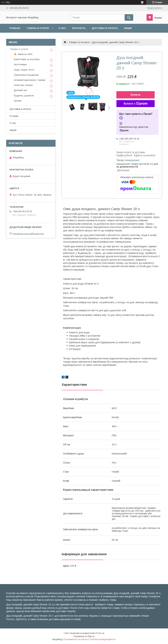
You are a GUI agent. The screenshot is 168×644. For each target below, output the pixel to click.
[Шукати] (129, 17)
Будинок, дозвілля (24, 96)
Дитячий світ (21, 90)
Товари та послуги (79, 42)
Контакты (79, 28)
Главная (15, 28)
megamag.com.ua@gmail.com (28, 233)
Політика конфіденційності (103, 639)
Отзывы (14, 116)
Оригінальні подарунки (26, 75)
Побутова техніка (23, 85)
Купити (136, 95)
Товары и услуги (38, 28)
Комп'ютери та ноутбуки (27, 59)
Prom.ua (100, 633)
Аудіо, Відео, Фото (24, 70)
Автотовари (20, 64)
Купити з (135, 104)
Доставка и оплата (105, 28)
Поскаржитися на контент (76, 639)
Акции (128, 28)
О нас (62, 28)
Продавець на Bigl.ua (84, 636)
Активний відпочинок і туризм (30, 80)
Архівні (18, 101)
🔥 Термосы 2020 (23, 54)
